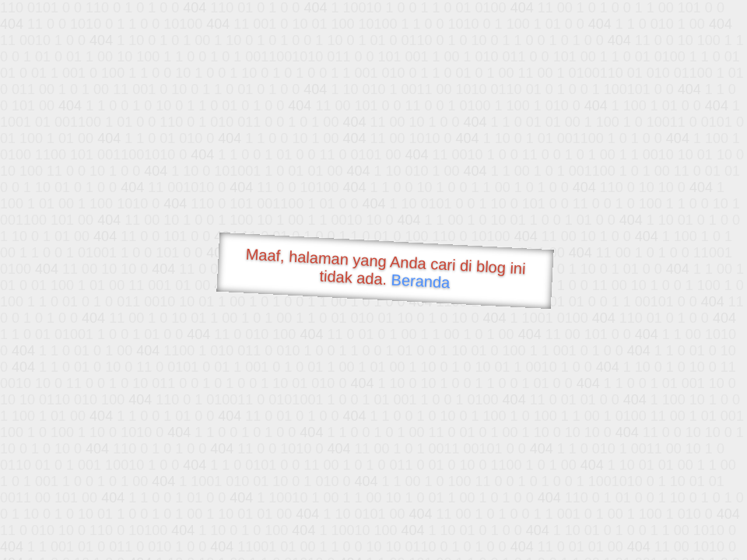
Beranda (421, 281)
